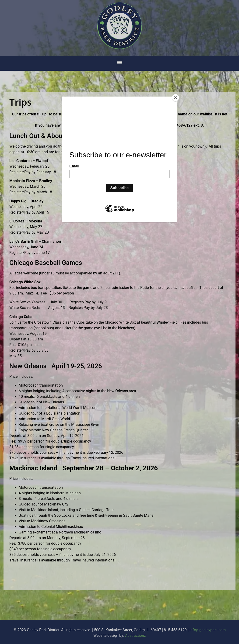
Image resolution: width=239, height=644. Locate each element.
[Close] (176, 98)
